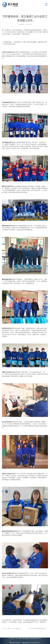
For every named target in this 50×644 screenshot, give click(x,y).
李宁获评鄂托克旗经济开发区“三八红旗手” (38, 628)
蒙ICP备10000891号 (15, 643)
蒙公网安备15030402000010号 (31, 643)
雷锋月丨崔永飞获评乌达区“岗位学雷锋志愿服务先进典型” (12, 628)
